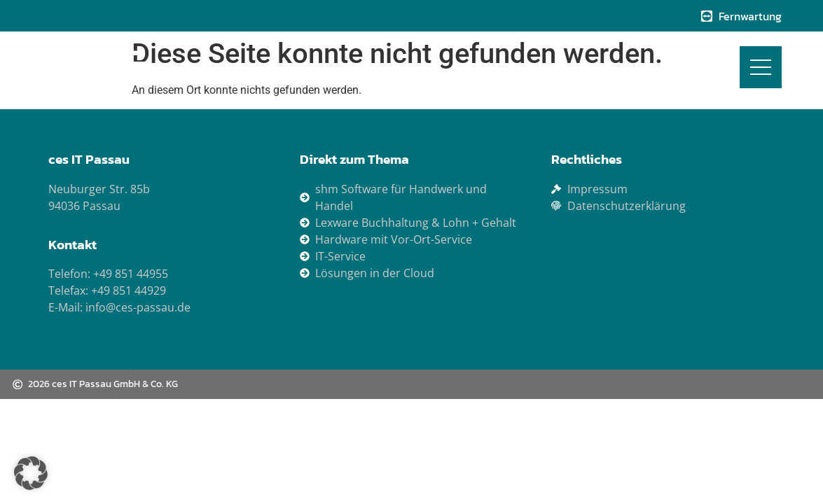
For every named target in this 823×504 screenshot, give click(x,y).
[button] (31, 473)
